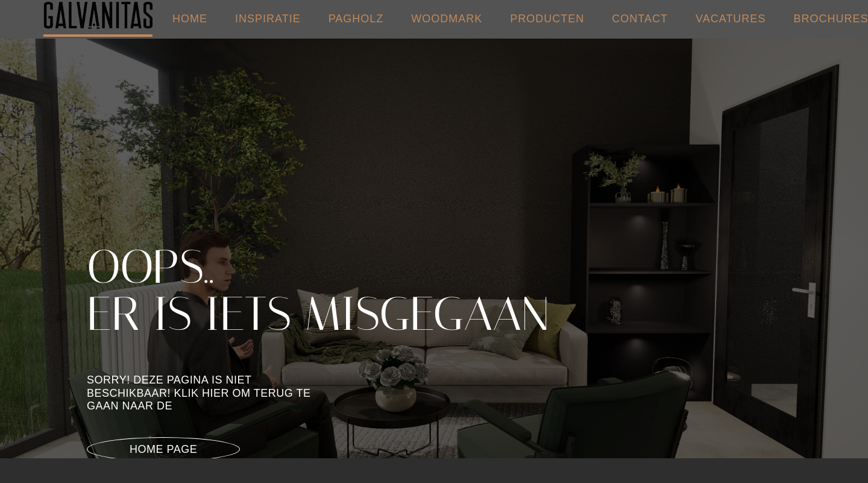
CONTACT (640, 19)
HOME (190, 19)
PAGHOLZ (356, 19)
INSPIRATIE (268, 19)
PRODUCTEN (547, 19)
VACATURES (731, 19)
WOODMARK (447, 19)
